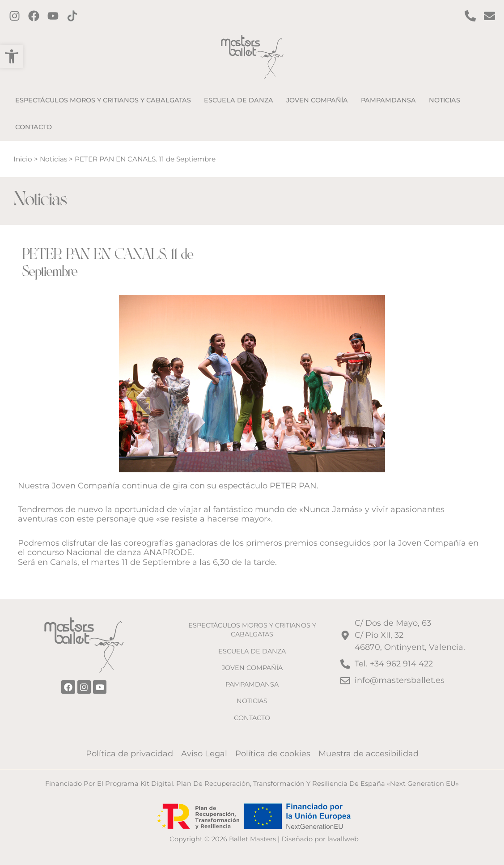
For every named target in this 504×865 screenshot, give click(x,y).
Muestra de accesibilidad (368, 754)
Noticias (53, 159)
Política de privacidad (129, 754)
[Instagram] (15, 16)
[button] (12, 56)
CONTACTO (252, 718)
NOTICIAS (252, 701)
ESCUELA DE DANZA (252, 651)
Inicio (23, 159)
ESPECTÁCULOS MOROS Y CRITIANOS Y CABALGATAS (252, 630)
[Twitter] (53, 16)
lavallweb (343, 839)
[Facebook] (34, 16)
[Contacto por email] (489, 16)
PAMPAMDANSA (252, 684)
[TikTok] (72, 16)
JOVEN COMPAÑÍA (252, 668)
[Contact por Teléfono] (470, 16)
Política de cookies (273, 754)
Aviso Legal (204, 754)
